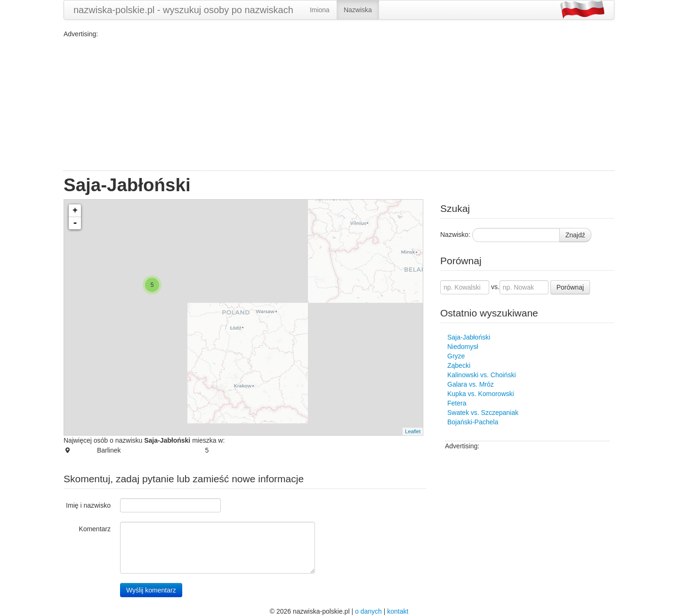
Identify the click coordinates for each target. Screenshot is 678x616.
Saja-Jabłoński (469, 337)
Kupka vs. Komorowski (481, 394)
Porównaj (570, 287)
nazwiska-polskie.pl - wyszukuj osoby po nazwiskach (183, 10)
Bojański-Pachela (473, 422)
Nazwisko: (455, 235)
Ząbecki (459, 365)
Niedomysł (463, 347)
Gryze (456, 356)
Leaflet (413, 431)
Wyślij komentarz (151, 590)
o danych (368, 611)
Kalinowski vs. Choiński (482, 375)
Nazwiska (358, 10)
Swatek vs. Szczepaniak (483, 413)
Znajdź (575, 235)
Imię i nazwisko (88, 505)
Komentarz (95, 529)
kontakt (398, 611)
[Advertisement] (339, 105)
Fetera (457, 403)
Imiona (320, 10)
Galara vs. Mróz (471, 384)
